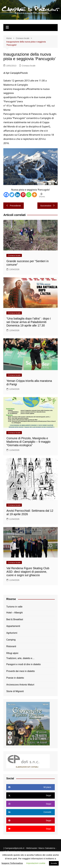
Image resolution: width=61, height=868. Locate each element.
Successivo (48, 206)
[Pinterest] (23, 195)
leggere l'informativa (12, 863)
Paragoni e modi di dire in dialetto (23, 664)
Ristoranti (11, 646)
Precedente (14, 206)
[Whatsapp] (29, 195)
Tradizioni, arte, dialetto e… (20, 658)
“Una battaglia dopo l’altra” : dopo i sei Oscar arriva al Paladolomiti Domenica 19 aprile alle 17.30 (29, 322)
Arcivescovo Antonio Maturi (20, 685)
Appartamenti (13, 626)
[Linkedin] (17, 195)
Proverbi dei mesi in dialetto (21, 671)
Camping (11, 640)
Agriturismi (12, 633)
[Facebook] (6, 195)
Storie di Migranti (15, 691)
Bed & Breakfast (15, 619)
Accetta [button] (54, 863)
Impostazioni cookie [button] (36, 863)
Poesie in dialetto (15, 678)
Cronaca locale (29, 66)
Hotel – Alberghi (14, 613)
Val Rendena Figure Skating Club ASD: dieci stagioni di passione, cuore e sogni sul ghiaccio (28, 572)
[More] (34, 195)
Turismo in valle (14, 607)
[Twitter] (12, 195)
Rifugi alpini (12, 653)
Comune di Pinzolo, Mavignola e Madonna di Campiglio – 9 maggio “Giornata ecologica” (28, 442)
